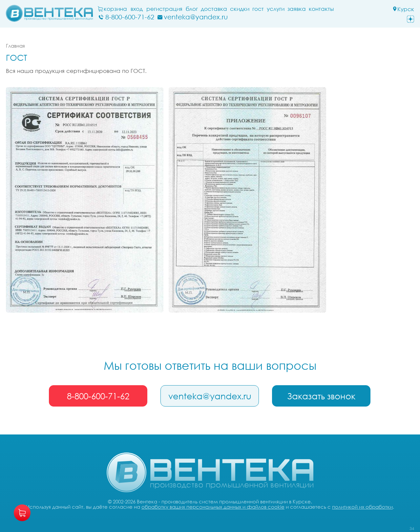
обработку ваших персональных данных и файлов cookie (213, 507)
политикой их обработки (362, 507)
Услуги (276, 9)
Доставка (214, 9)
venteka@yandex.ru (210, 396)
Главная (15, 46)
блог (192, 9)
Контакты (321, 9)
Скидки (240, 9)
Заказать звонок (321, 396)
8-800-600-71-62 (98, 396)
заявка (297, 9)
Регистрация (164, 9)
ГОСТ (258, 9)
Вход (137, 9)
